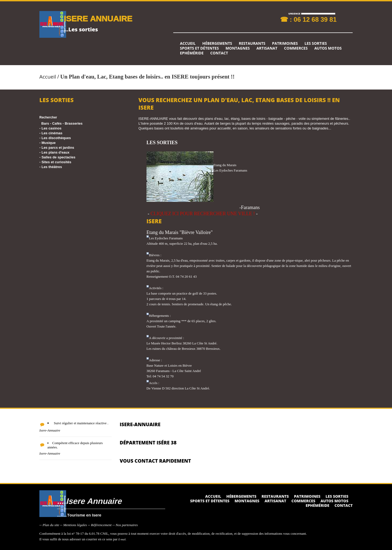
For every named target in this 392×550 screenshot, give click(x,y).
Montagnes (238, 48)
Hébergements (217, 43)
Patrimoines (285, 43)
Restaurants (252, 43)
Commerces (296, 48)
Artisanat (267, 48)
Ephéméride (192, 53)
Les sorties (316, 43)
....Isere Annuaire (89, 501)
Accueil (188, 43)
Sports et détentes (199, 48)
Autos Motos (328, 48)
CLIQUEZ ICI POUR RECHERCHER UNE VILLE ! (203, 214)
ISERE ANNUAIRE (98, 18)
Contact (219, 53)
